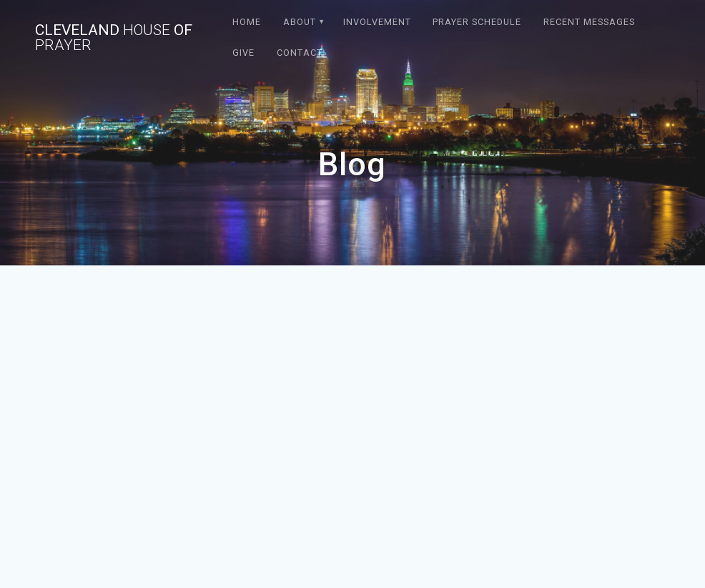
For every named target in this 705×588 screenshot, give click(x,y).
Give (243, 53)
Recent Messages (589, 22)
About (300, 22)
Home (247, 22)
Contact (300, 53)
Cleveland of (114, 38)
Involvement (377, 22)
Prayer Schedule (477, 22)
